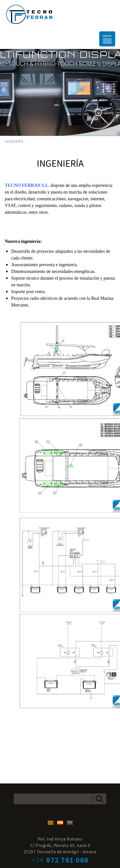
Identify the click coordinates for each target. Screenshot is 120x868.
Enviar (99, 799)
